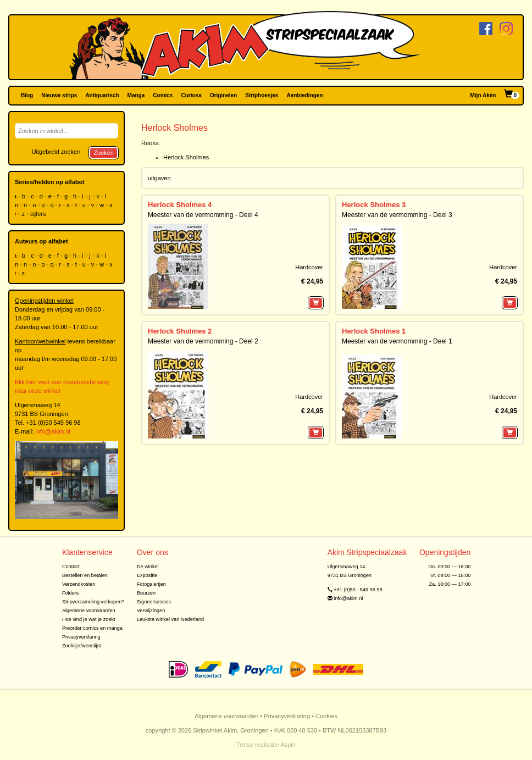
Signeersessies (154, 602)
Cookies (326, 716)
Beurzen (146, 593)
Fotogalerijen (151, 584)
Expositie (147, 575)
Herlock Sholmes (186, 157)
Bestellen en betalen (85, 575)
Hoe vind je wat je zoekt (89, 619)
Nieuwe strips (59, 95)
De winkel (148, 567)
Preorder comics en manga (92, 628)
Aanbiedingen (304, 95)
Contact (71, 567)
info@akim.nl (53, 431)
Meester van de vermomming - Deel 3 (397, 215)
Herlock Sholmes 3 (374, 205)
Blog (27, 95)
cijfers (39, 214)
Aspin (288, 745)
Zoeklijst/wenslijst (82, 646)
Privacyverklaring (81, 637)
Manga (136, 95)
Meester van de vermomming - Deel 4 (203, 215)
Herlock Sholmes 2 (180, 331)
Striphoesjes (262, 95)
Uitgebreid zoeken (56, 152)
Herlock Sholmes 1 (374, 331)
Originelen (223, 95)
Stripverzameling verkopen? (93, 602)
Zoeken (104, 153)
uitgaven (159, 178)
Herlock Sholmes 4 (180, 205)
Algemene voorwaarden (89, 611)
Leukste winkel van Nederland (170, 619)
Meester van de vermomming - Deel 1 (397, 341)
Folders (71, 593)
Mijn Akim (483, 95)
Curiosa (191, 95)
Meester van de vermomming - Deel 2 (203, 341)
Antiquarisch (102, 95)
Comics (163, 95)
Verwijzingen (151, 611)
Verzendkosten (79, 584)
